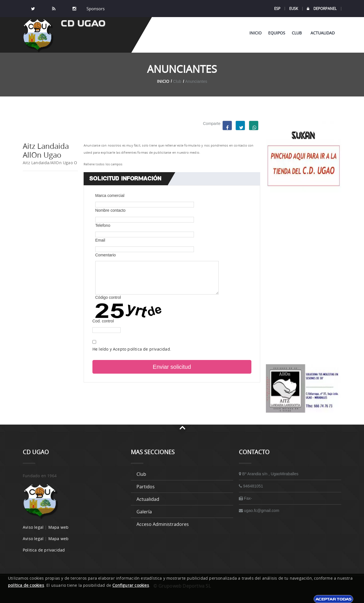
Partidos (146, 487)
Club (298, 33)
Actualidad (323, 33)
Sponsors (95, 9)
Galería (144, 512)
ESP (277, 9)
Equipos (277, 33)
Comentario (106, 255)
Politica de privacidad (44, 550)
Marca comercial (110, 195)
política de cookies (26, 585)
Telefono (103, 225)
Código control (108, 297)
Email (100, 240)
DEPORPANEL (322, 9)
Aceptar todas (333, 599)
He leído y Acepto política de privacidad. (132, 349)
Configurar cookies (131, 585)
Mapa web (59, 527)
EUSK (294, 9)
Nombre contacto (110, 210)
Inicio (256, 33)
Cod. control (103, 321)
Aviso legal (33, 527)
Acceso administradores (163, 524)
